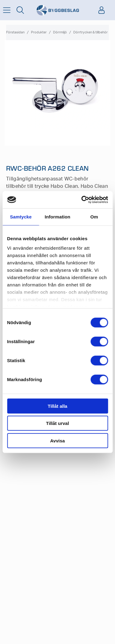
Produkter (39, 32)
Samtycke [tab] (21, 216)
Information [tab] (58, 216)
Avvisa (58, 440)
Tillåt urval (57, 423)
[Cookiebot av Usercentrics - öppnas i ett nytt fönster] (82, 200)
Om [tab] (94, 216)
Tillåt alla (58, 406)
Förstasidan (15, 32)
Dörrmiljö (60, 32)
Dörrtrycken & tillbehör (90, 32)
